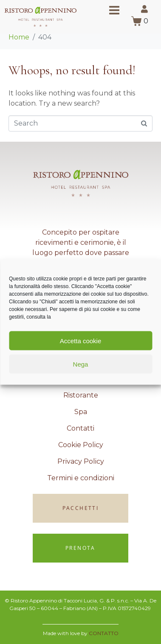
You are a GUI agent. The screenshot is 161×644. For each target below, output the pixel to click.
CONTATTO (104, 633)
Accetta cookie (81, 340)
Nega (81, 364)
